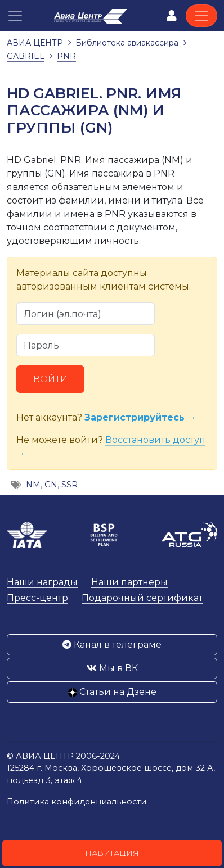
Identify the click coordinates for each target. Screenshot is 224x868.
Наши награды (42, 582)
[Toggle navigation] (201, 16)
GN (51, 485)
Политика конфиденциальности (77, 802)
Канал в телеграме (112, 645)
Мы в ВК (112, 668)
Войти (50, 379)
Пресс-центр (37, 598)
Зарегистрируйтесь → (140, 417)
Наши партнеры (129, 582)
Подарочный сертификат (142, 598)
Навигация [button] (112, 853)
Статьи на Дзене (112, 692)
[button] (15, 16)
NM (33, 485)
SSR (70, 485)
